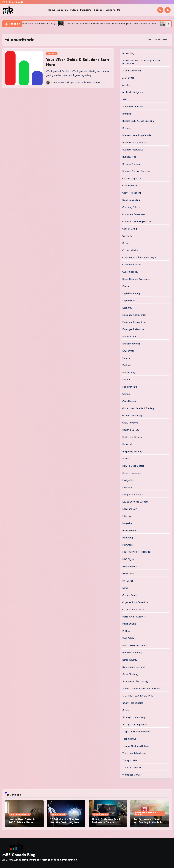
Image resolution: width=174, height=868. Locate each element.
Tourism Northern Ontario (136, 746)
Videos (74, 10)
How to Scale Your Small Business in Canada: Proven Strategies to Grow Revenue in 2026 (108, 824)
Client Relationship (132, 193)
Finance (126, 380)
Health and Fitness (132, 437)
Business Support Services (136, 171)
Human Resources (132, 473)
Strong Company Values (135, 725)
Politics (126, 631)
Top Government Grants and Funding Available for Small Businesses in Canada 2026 (149, 824)
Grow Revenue (130, 423)
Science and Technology (135, 681)
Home (52, 10)
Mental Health (130, 566)
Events (126, 358)
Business (52, 54)
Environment (129, 351)
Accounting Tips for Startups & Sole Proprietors (141, 62)
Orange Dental (130, 595)
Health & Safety (131, 430)
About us (63, 10)
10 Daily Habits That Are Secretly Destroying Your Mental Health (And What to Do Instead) (65, 824)
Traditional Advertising (134, 753)
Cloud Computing (131, 200)
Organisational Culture (134, 610)
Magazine (86, 10)
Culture (126, 243)
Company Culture (131, 207)
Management (129, 531)
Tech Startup (129, 739)
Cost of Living (130, 229)
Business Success (132, 164)
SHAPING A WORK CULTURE (138, 696)
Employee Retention (133, 329)
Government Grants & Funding (138, 408)
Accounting (128, 53)
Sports (126, 710)
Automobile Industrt (133, 107)
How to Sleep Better (133, 466)
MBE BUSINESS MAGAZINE (137, 552)
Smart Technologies (133, 703)
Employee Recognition (134, 322)
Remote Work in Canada (135, 645)
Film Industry (129, 372)
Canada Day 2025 (132, 178)
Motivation (128, 581)
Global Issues (129, 401)
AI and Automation (132, 71)
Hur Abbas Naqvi (56, 82)
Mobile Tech (129, 574)
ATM (125, 99)
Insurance (127, 487)
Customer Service (132, 265)
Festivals (127, 365)
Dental (126, 286)
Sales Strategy (130, 674)
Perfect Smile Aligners (134, 617)
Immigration (128, 480)
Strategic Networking (134, 717)
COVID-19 (127, 236)
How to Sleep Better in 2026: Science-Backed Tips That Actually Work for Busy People (23, 824)
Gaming (126, 394)
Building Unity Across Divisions (138, 121)
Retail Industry (130, 660)
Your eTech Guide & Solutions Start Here (78, 62)
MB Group (128, 545)
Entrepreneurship (131, 344)
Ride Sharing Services (134, 667)
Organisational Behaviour (135, 602)
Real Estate (128, 638)
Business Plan (129, 157)
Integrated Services (133, 495)
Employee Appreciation (134, 315)
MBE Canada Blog (19, 855)
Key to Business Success (135, 502)
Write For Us (113, 10)
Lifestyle (127, 516)
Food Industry (130, 387)
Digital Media (129, 301)
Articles (126, 85)
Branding (127, 114)
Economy (127, 308)
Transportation (130, 760)
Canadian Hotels (131, 186)
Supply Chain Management (136, 732)
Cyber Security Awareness (136, 279)
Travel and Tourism (132, 768)
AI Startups (128, 78)
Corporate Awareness (134, 214)
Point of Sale (129, 624)
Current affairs (130, 250)
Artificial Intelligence (133, 92)
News (125, 588)
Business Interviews (133, 150)
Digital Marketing (131, 293)
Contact (99, 10)
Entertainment (130, 337)
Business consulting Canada (137, 135)
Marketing (128, 538)
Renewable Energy (132, 653)
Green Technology (132, 416)
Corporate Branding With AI (137, 222)
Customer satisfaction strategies (140, 257)
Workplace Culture (132, 775)
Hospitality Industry (132, 451)
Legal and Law (130, 509)
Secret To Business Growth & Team (141, 689)
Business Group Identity (135, 143)
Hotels (126, 459)
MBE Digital (128, 559)
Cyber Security (130, 272)
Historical (127, 444)
